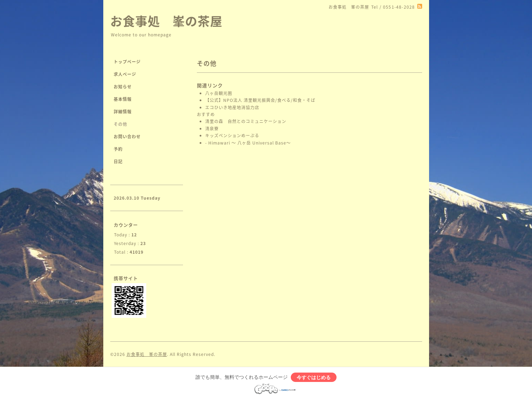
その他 (120, 124)
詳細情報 (123, 112)
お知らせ (123, 87)
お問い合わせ (127, 137)
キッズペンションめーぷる (232, 136)
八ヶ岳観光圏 (219, 93)
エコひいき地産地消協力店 (232, 107)
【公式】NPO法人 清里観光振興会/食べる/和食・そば (261, 100)
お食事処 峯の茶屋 (166, 21)
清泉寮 (212, 129)
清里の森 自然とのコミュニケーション (246, 121)
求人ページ (125, 74)
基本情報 (123, 99)
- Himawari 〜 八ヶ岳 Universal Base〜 (249, 143)
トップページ (127, 62)
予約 (118, 149)
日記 (118, 162)
